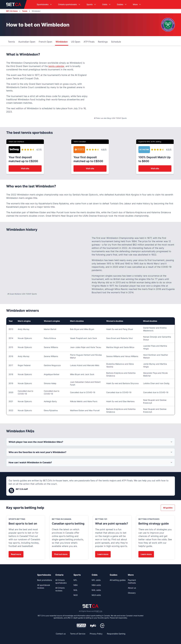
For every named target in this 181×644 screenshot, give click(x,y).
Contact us (61, 634)
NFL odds (96, 580)
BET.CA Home (12, 11)
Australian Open (27, 42)
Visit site (25, 168)
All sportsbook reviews (44, 586)
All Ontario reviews (60, 589)
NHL (76, 590)
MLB (76, 595)
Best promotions (45, 580)
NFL (75, 580)
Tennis (25, 11)
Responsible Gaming (116, 634)
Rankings (103, 42)
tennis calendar (56, 66)
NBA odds (96, 585)
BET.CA (99, 611)
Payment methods (132, 581)
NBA (76, 585)
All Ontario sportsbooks (61, 581)
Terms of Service (78, 634)
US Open (76, 42)
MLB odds (96, 595)
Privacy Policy (96, 634)
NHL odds (96, 590)
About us (132, 588)
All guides (168, 508)
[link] (45, 575)
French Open (45, 42)
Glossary (132, 593)
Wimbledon (62, 42)
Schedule (116, 42)
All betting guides (118, 580)
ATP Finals (89, 42)
